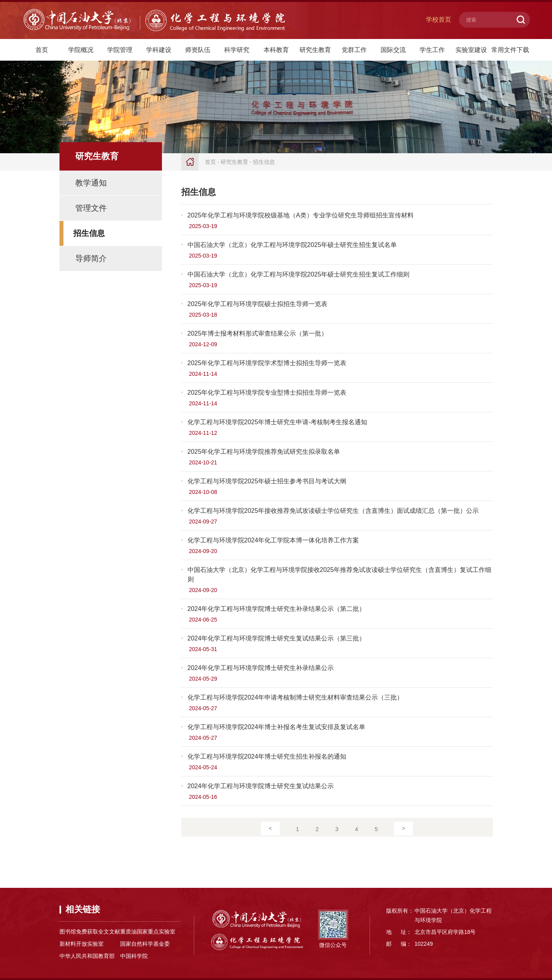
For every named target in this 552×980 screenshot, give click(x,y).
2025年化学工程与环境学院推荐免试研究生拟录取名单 (264, 452)
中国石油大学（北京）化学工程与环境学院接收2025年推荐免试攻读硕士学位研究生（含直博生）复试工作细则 (340, 574)
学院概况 (81, 50)
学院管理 (120, 50)
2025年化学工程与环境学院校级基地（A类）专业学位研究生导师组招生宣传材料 (301, 215)
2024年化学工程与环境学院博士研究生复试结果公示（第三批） (277, 638)
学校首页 (439, 19)
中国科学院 (134, 956)
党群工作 (354, 50)
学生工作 (432, 50)
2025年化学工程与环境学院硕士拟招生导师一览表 (258, 304)
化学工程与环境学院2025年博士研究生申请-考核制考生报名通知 (278, 422)
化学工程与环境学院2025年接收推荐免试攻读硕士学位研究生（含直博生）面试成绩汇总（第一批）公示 (333, 511)
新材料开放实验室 (82, 944)
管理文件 (91, 208)
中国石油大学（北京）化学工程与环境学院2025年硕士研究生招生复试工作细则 (299, 274)
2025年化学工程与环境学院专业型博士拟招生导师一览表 (267, 393)
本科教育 (276, 50)
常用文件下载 (510, 50)
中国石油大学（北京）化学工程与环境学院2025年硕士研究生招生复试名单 (292, 245)
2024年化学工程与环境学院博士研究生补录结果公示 (261, 668)
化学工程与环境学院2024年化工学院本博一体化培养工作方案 (273, 540)
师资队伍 (198, 50)
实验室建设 (471, 50)
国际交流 (393, 50)
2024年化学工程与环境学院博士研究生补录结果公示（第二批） (277, 609)
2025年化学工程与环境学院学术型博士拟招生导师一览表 (267, 363)
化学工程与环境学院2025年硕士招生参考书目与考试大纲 (267, 481)
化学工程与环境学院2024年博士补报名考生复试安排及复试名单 (277, 727)
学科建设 (159, 50)
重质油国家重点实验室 (148, 932)
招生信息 (89, 233)
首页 (42, 50)
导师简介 (91, 258)
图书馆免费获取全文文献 (90, 932)
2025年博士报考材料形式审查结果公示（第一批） (258, 333)
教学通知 (91, 183)
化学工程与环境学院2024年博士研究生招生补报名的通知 (267, 756)
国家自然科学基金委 (145, 944)
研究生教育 (315, 50)
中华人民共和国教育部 (87, 956)
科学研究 (237, 50)
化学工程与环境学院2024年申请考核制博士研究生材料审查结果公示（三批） (296, 697)
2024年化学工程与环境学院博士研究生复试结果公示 (261, 786)
